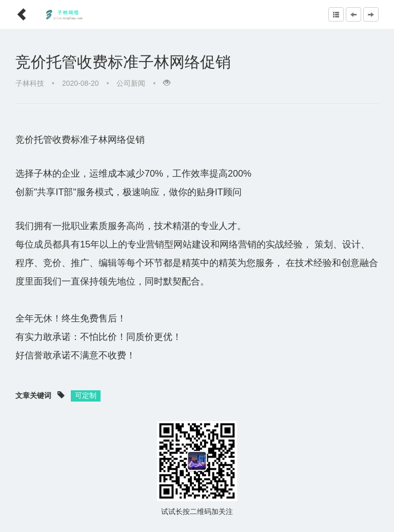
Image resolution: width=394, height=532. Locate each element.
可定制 (86, 395)
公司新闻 (131, 83)
